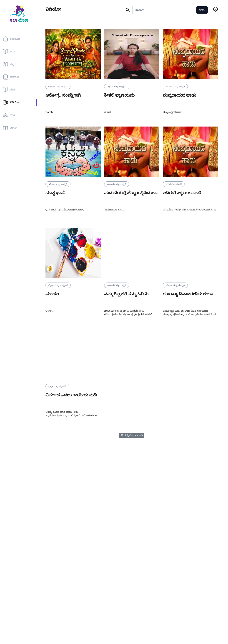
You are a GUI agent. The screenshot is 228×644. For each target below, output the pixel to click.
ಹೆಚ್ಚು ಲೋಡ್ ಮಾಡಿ (132, 435)
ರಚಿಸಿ (202, 10)
